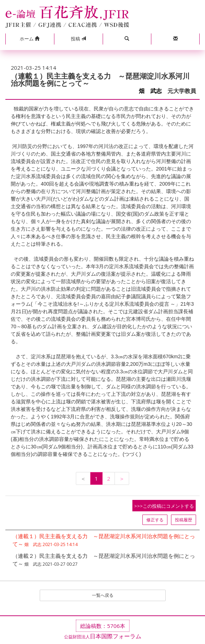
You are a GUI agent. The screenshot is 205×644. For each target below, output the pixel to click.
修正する (155, 520)
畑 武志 (150, 91)
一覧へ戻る (103, 595)
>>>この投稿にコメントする (164, 506)
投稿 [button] (78, 39)
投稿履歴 (184, 520)
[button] (30, 39)
